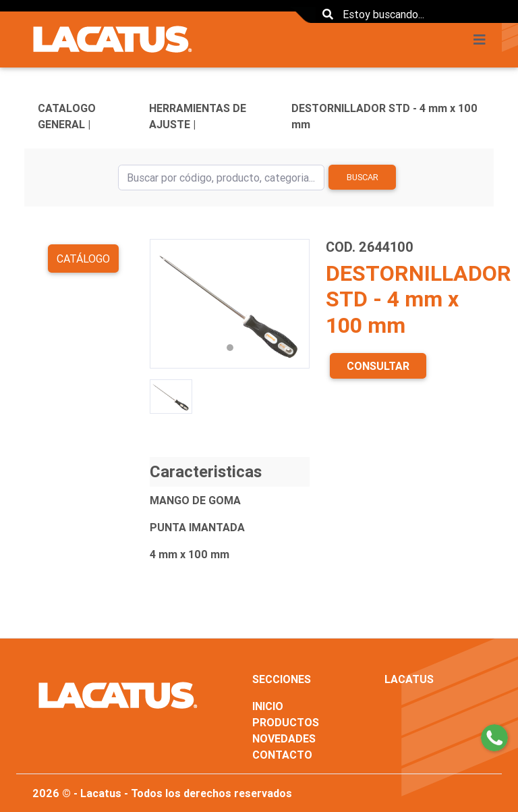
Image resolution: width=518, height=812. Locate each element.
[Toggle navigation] (484, 40)
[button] (162, 304)
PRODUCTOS (286, 722)
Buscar (363, 177)
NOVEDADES (284, 738)
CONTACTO (282, 755)
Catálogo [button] (83, 259)
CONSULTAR (378, 366)
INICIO (268, 706)
